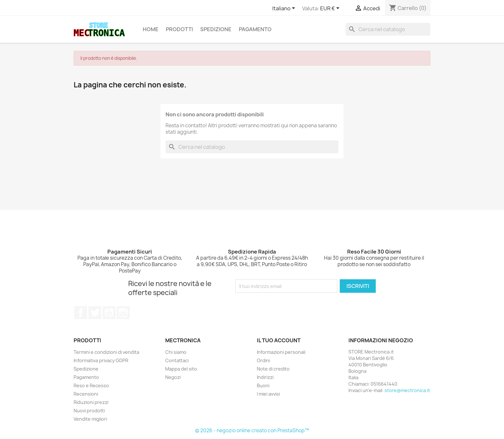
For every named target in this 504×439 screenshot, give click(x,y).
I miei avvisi (268, 394)
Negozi (173, 377)
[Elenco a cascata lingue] (285, 9)
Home (151, 29)
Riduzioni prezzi (91, 402)
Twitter (95, 313)
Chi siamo (176, 352)
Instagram (123, 313)
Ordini (263, 360)
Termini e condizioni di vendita (106, 352)
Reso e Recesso (91, 385)
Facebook (81, 313)
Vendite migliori (90, 419)
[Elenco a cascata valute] (331, 9)
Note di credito (273, 369)
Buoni (263, 385)
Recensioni (86, 394)
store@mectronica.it (407, 390)
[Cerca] (388, 29)
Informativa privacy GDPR (101, 360)
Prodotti (179, 29)
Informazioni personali (281, 352)
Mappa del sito (181, 369)
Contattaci (177, 360)
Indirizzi (265, 377)
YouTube (109, 313)
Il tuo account (279, 340)
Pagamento (255, 29)
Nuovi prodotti (89, 411)
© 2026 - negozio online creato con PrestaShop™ (252, 430)
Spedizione (216, 29)
